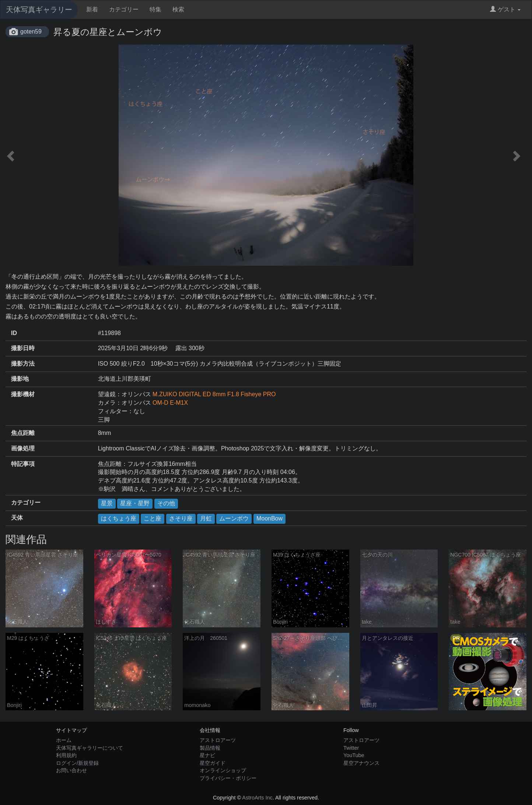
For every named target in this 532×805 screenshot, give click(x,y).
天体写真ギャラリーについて (90, 748)
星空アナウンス (361, 763)
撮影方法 (23, 364)
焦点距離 (23, 433)
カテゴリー (124, 9)
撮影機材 (23, 394)
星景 (107, 503)
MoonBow (269, 518)
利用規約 (66, 755)
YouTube (354, 755)
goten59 (31, 32)
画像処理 (23, 448)
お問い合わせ (71, 770)
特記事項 (23, 464)
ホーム (64, 740)
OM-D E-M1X (170, 403)
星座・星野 (135, 503)
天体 (17, 518)
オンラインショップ (223, 770)
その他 (166, 503)
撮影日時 (23, 348)
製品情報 (210, 748)
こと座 (153, 518)
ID (14, 333)
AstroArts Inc (257, 798)
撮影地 (20, 379)
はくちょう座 (119, 518)
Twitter (351, 748)
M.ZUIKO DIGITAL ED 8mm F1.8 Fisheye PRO (214, 394)
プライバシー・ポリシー (228, 778)
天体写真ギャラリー (39, 10)
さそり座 (181, 518)
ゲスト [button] (505, 9)
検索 (178, 9)
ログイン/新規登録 (77, 763)
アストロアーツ (218, 740)
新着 (92, 9)
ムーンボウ (234, 518)
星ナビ (207, 755)
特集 (155, 9)
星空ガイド (213, 763)
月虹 (206, 518)
